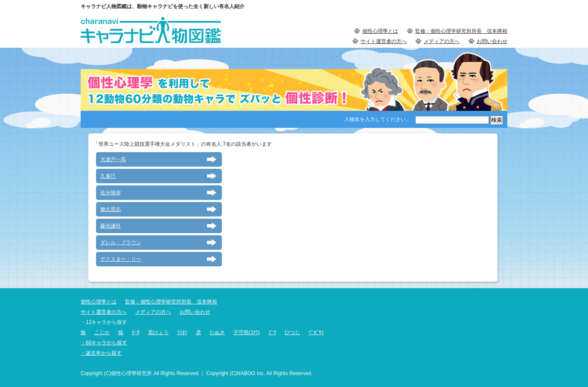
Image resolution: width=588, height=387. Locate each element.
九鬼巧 (108, 176)
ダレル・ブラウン (121, 243)
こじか (102, 332)
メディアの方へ (442, 41)
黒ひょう (158, 332)
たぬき (217, 332)
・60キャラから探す (104, 343)
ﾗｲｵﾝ (182, 332)
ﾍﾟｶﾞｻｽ (316, 332)
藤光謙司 (111, 226)
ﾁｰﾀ (136, 332)
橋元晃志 (111, 209)
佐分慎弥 (111, 193)
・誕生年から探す (101, 353)
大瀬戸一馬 (113, 159)
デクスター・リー (121, 259)
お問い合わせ (492, 41)
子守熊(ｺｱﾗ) (247, 332)
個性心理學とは (380, 31)
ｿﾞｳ (272, 332)
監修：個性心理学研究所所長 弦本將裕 (461, 31)
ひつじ (292, 332)
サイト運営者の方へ (384, 41)
